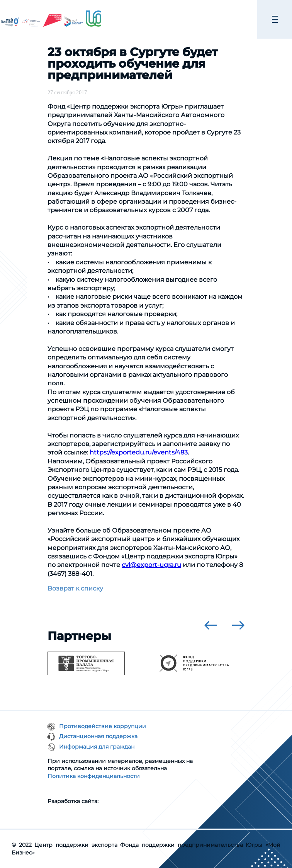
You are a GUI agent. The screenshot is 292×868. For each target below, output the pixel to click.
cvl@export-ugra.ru (151, 565)
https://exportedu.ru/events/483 (139, 452)
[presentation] (211, 625)
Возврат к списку (75, 588)
